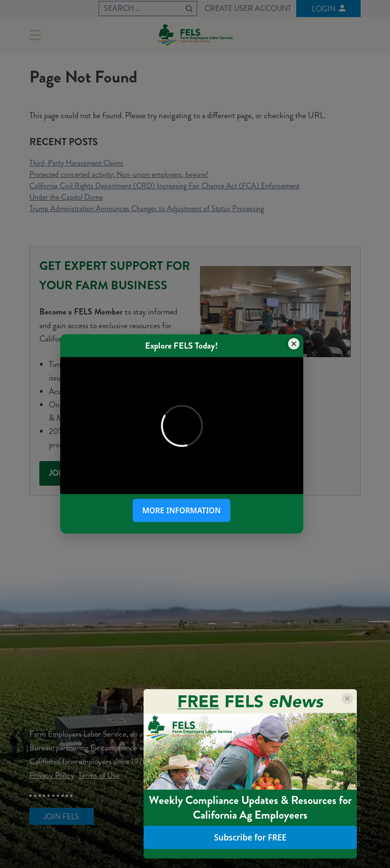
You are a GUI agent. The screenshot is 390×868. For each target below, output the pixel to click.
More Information (181, 510)
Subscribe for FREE (250, 837)
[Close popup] (294, 344)
